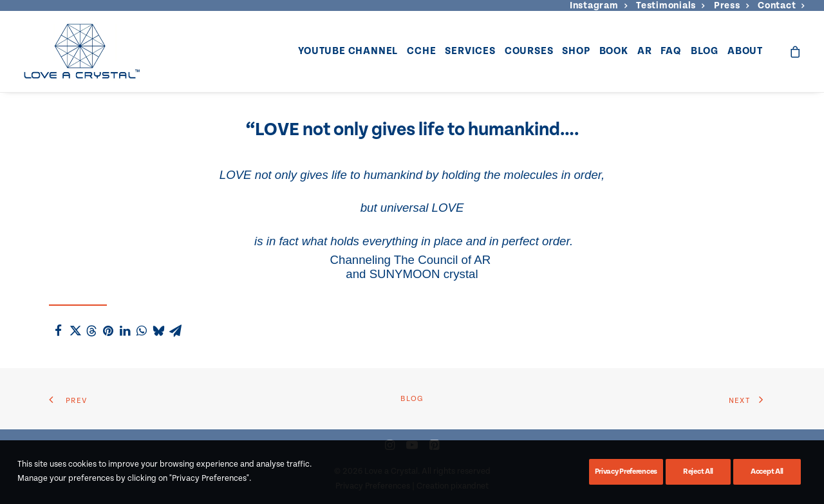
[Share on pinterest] (108, 331)
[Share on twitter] (75, 331)
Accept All (767, 471)
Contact (781, 5)
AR (645, 51)
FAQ (671, 51)
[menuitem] (598, 5)
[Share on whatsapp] (142, 331)
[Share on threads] (91, 331)
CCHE (421, 51)
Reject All (698, 471)
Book (614, 51)
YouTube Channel (348, 51)
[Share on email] (175, 331)
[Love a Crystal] (81, 51)
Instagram (598, 5)
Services (470, 51)
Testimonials (670, 5)
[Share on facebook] (58, 331)
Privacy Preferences (626, 471)
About (745, 51)
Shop (576, 51)
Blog (705, 51)
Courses (529, 51)
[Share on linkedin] (125, 331)
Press (731, 5)
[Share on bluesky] (158, 331)
